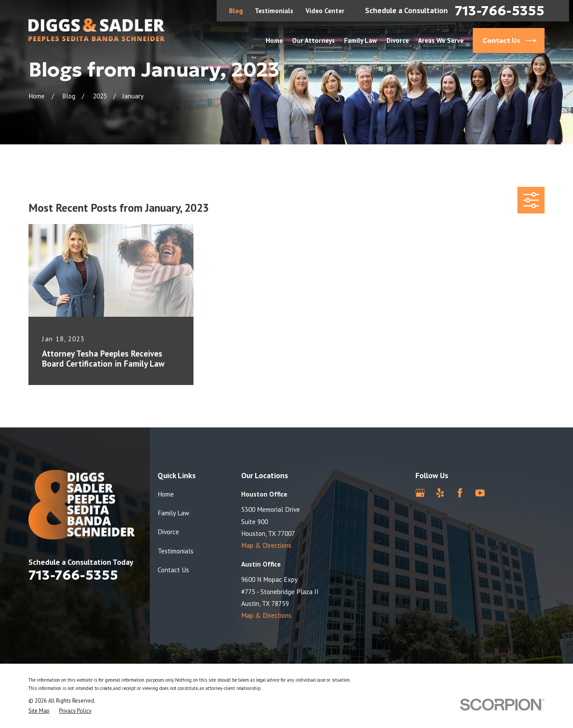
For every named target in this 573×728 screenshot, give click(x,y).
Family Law (173, 513)
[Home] (97, 30)
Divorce (168, 532)
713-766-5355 (500, 11)
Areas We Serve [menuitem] (441, 40)
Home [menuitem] (274, 40)
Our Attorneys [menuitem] (313, 40)
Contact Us (173, 570)
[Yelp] (440, 493)
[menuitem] (39, 711)
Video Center (325, 10)
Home (166, 494)
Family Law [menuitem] (360, 40)
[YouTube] (480, 493)
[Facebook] (460, 493)
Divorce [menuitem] (398, 40)
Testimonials (274, 10)
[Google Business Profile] (420, 493)
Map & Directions (266, 545)
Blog (236, 10)
